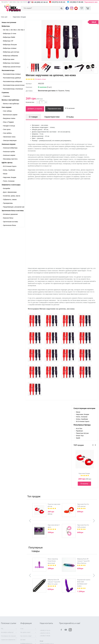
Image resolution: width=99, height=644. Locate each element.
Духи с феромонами (9, 192)
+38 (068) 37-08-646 (45, 636)
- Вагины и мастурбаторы (11, 104)
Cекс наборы (7, 111)
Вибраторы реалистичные (11, 67)
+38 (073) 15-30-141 (45, 633)
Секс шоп (4, 17)
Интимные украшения (10, 214)
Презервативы (7, 203)
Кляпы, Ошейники (9, 170)
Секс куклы (6, 129)
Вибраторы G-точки (9, 34)
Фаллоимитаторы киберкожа (12, 81)
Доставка (13, 2)
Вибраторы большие (10, 45)
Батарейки (6, 188)
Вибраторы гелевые (9, 48)
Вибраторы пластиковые (11, 63)
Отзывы (70, 117)
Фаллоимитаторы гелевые (11, 74)
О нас (22, 629)
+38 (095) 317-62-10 (45, 631)
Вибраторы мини (8, 59)
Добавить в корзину (35, 109)
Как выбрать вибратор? (7, 632)
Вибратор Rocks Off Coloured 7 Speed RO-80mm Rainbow (84, 561)
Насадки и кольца (9, 126)
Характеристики (52, 117)
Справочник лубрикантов (8, 640)
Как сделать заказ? (25, 632)
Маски (5, 174)
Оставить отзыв (40, 79)
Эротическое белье (9, 225)
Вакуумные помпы (9, 118)
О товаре (33, 117)
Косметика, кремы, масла (11, 196)
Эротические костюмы (10, 222)
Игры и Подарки (8, 122)
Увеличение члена (9, 137)
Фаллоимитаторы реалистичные (13, 85)
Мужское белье (8, 218)
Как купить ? (5, 2)
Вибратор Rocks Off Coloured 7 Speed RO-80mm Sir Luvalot (54, 582)
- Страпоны (6, 96)
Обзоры (31, 2)
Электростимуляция (9, 140)
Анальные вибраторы (10, 148)
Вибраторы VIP (8, 41)
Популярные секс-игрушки (8, 636)
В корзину (84, 484)
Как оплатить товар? (26, 636)
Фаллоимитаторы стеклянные (13, 89)
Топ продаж (34, 496)
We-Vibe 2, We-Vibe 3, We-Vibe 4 (13, 30)
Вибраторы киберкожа (10, 56)
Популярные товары (36, 549)
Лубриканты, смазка (9, 200)
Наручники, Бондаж (19, 17)
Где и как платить (22, 2)
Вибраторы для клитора (11, 52)
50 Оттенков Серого (9, 166)
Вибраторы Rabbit (9, 37)
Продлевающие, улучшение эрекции (13, 207)
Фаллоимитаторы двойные (12, 78)
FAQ (2, 629)
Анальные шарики (9, 155)
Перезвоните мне (91, 2)
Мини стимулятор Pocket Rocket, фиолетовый (53, 561)
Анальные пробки (9, 152)
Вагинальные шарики (10, 115)
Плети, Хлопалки (8, 181)
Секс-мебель (7, 133)
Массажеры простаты (10, 159)
